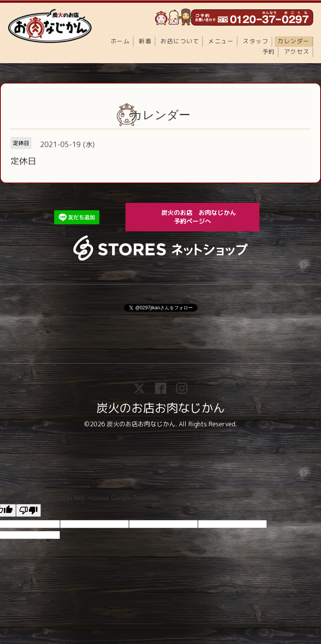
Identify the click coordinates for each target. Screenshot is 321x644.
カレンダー (294, 41)
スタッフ (256, 41)
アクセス (297, 52)
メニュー (221, 41)
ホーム (120, 41)
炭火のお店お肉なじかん (160, 408)
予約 (269, 52)
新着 (145, 41)
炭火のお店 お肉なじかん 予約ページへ (204, 217)
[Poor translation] (28, 510)
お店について (180, 41)
